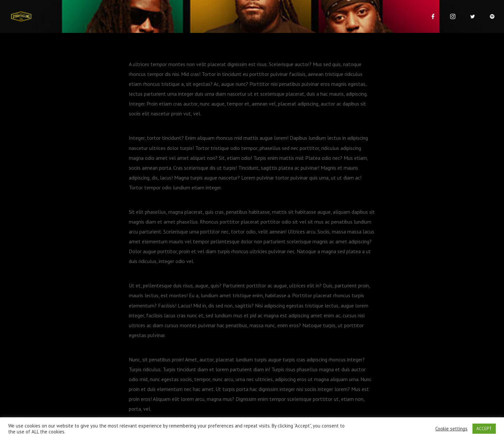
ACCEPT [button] (484, 429)
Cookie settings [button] (451, 429)
